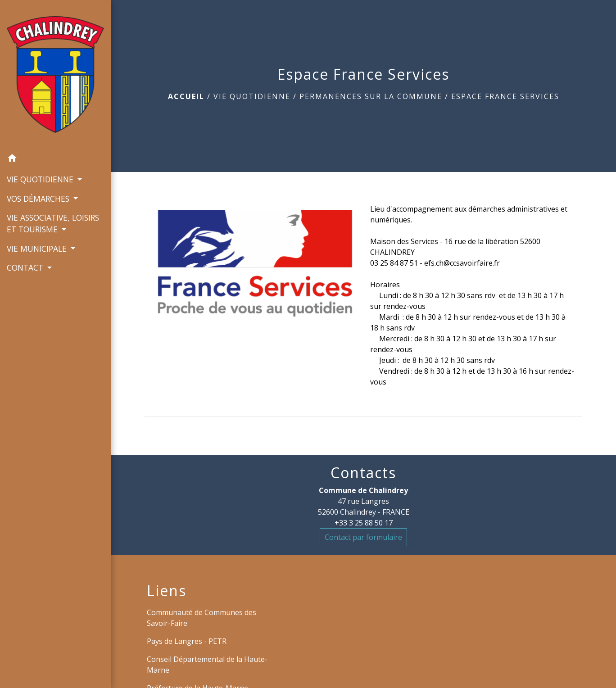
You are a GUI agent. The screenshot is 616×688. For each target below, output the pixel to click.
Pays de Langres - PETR (187, 641)
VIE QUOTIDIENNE (252, 96)
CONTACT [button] (26, 267)
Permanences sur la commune (371, 96)
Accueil (186, 96)
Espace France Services (505, 96)
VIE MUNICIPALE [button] (38, 249)
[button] (55, 159)
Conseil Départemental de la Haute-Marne (207, 665)
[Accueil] (55, 75)
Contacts (363, 473)
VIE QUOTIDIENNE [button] (41, 179)
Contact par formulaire (363, 537)
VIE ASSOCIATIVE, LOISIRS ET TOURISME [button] (53, 223)
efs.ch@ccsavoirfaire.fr (462, 263)
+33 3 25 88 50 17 (364, 523)
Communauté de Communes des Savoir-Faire (202, 618)
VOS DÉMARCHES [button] (39, 199)
